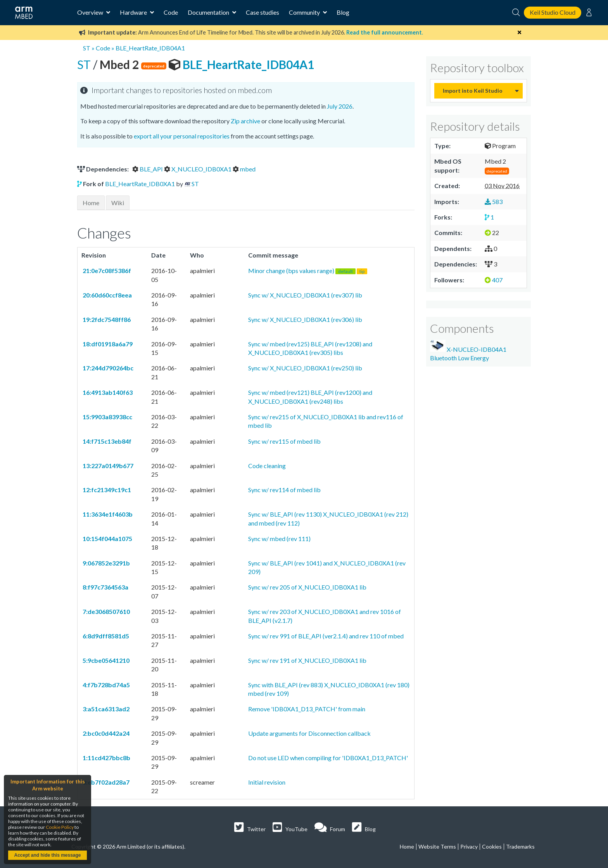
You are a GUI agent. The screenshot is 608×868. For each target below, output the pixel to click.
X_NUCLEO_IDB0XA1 (198, 169)
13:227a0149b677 (107, 466)
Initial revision (267, 782)
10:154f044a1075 (107, 539)
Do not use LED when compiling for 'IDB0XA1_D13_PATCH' (328, 758)
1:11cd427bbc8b (106, 758)
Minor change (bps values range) (308, 271)
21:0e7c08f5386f (106, 271)
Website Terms (437, 846)
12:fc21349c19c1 (106, 490)
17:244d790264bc (107, 368)
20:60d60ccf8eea (107, 295)
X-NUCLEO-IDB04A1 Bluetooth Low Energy (468, 351)
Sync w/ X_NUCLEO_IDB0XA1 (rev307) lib (305, 295)
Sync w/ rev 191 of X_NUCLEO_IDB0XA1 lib (307, 660)
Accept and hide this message (47, 855)
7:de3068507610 (106, 611)
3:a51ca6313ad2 (105, 709)
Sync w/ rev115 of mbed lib (284, 441)
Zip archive (245, 121)
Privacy (469, 846)
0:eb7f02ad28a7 (105, 782)
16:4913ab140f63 (107, 392)
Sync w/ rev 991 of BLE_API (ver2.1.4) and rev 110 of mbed (326, 636)
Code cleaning (267, 466)
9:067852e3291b (106, 563)
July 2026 (340, 106)
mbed (244, 169)
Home (91, 203)
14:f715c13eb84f (106, 441)
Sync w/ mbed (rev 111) (279, 539)
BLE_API (148, 169)
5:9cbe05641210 (105, 660)
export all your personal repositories (182, 136)
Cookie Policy (60, 827)
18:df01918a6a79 (107, 344)
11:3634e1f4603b (107, 514)
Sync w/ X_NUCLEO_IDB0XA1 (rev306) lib (305, 319)
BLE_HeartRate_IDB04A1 (150, 48)
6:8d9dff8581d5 (105, 636)
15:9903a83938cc (107, 417)
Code (171, 12)
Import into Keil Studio (473, 91)
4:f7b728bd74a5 (106, 685)
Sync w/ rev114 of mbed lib (284, 490)
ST (87, 48)
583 (494, 201)
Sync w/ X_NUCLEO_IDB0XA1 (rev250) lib (305, 368)
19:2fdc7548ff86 (106, 319)
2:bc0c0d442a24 (105, 733)
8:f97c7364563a (105, 587)
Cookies (492, 846)
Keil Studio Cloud (553, 12)
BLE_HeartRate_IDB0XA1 (140, 184)
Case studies (263, 12)
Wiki (118, 203)
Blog (343, 12)
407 (494, 280)
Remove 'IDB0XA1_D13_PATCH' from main (307, 709)
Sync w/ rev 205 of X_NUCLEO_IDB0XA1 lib (307, 587)
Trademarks (520, 846)
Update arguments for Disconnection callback (309, 733)
